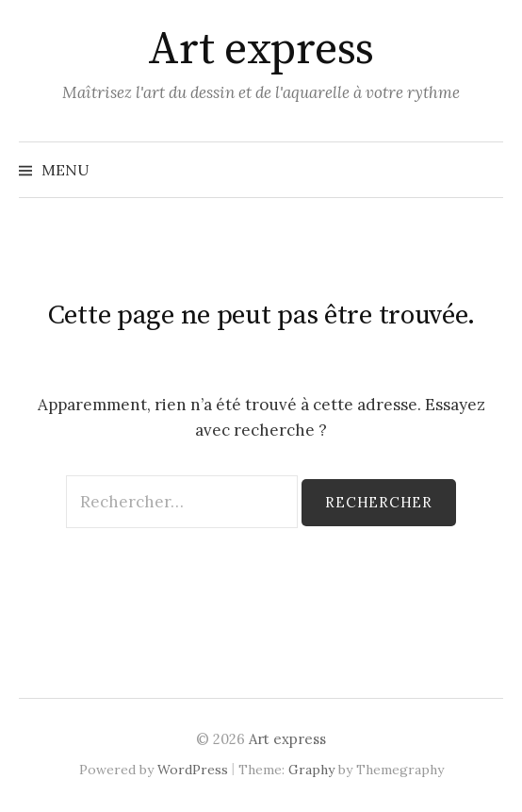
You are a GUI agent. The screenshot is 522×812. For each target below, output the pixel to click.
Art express (261, 50)
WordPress (193, 770)
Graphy (311, 770)
